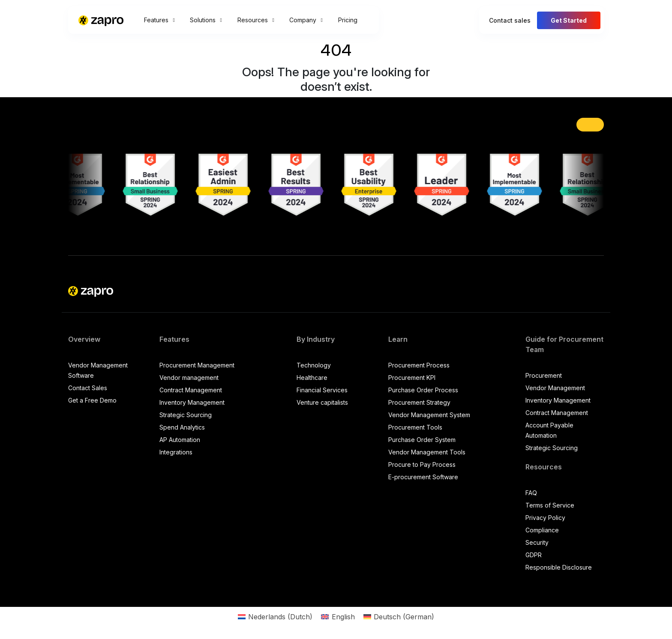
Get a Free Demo (92, 400)
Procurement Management (197, 365)
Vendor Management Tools (427, 452)
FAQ (531, 493)
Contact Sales (88, 388)
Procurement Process (419, 365)
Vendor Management (555, 388)
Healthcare (312, 378)
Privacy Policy (545, 518)
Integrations (176, 452)
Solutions (206, 20)
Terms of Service (550, 505)
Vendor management (189, 378)
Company (306, 20)
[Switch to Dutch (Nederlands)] (275, 617)
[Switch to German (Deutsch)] (399, 617)
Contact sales (510, 20)
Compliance (542, 530)
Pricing (348, 20)
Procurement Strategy (419, 402)
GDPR (534, 555)
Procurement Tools (415, 427)
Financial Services (322, 390)
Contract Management (191, 390)
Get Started (569, 20)
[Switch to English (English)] (338, 617)
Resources (256, 20)
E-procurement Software (423, 477)
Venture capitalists (322, 402)
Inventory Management (192, 402)
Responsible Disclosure (559, 567)
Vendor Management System (429, 415)
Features (159, 20)
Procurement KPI (412, 378)
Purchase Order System (422, 440)
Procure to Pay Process (422, 464)
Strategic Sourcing (186, 415)
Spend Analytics (182, 427)
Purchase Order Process (423, 390)
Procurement (544, 375)
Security (537, 542)
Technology (314, 365)
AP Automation (180, 440)
